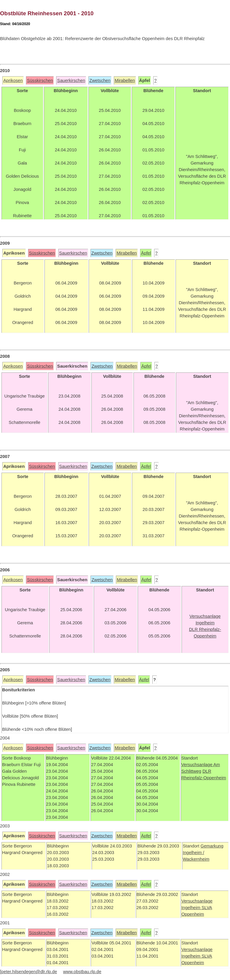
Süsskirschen (40, 80)
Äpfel (146, 253)
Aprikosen (13, 80)
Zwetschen (100, 80)
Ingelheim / (194, 853)
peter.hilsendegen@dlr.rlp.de (29, 972)
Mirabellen (125, 80)
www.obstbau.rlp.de (82, 972)
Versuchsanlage (197, 765)
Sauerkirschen (71, 80)
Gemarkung (212, 846)
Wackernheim (196, 859)
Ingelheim (191, 908)
